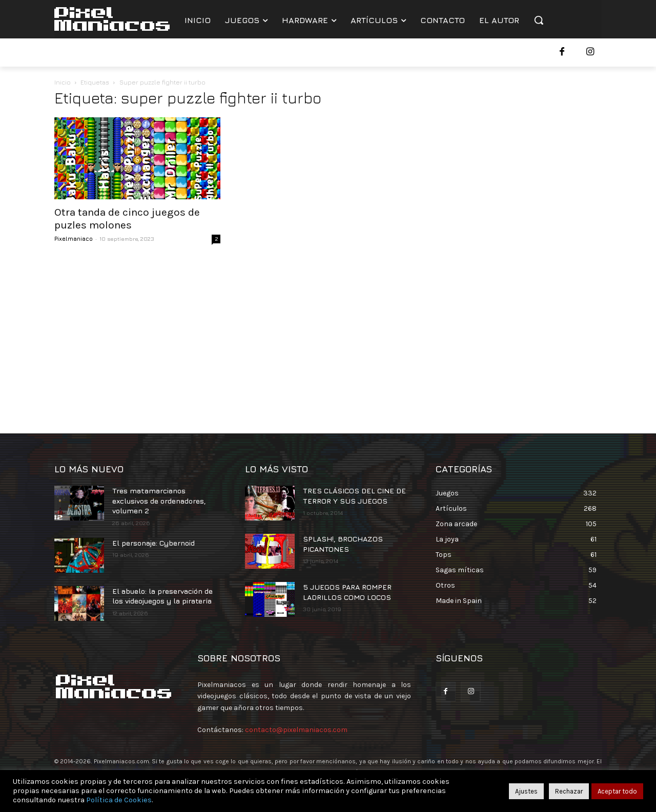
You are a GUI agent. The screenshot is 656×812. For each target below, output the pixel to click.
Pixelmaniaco (74, 238)
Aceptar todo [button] (617, 791)
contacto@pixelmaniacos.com (296, 730)
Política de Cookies (119, 800)
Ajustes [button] (526, 791)
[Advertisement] (328, 336)
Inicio (63, 82)
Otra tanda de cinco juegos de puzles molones (127, 218)
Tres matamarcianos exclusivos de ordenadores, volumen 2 (159, 501)
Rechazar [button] (569, 791)
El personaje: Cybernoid (153, 543)
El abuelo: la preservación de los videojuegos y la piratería (162, 596)
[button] (539, 20)
